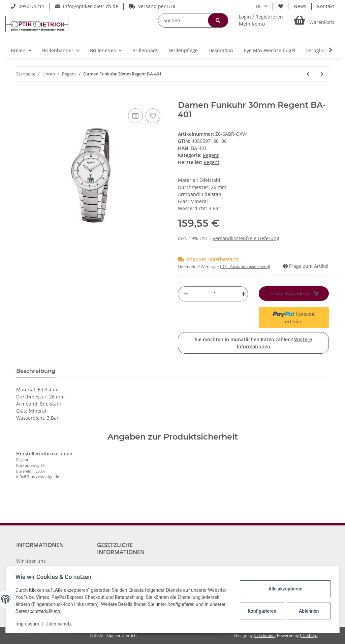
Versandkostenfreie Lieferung (246, 238)
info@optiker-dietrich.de (87, 6)
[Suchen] (193, 20)
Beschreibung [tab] (36, 371)
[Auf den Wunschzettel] (153, 116)
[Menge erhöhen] (242, 294)
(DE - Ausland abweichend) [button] (245, 267)
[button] (261, 20)
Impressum (28, 624)
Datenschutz (60, 624)
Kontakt (326, 6)
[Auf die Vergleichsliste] (135, 116)
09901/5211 (28, 6)
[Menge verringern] (186, 294)
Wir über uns (31, 561)
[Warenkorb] (314, 20)
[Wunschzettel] (281, 6)
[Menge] (215, 294)
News (300, 6)
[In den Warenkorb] (22, 97)
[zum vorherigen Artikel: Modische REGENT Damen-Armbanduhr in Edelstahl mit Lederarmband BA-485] (308, 74)
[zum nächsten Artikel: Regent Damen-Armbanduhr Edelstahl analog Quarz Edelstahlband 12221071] (322, 74)
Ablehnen (308, 611)
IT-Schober (264, 635)
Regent (211, 155)
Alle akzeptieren (284, 589)
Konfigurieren (262, 611)
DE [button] (259, 6)
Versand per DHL (153, 6)
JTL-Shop (308, 635)
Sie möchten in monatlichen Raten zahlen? (253, 343)
